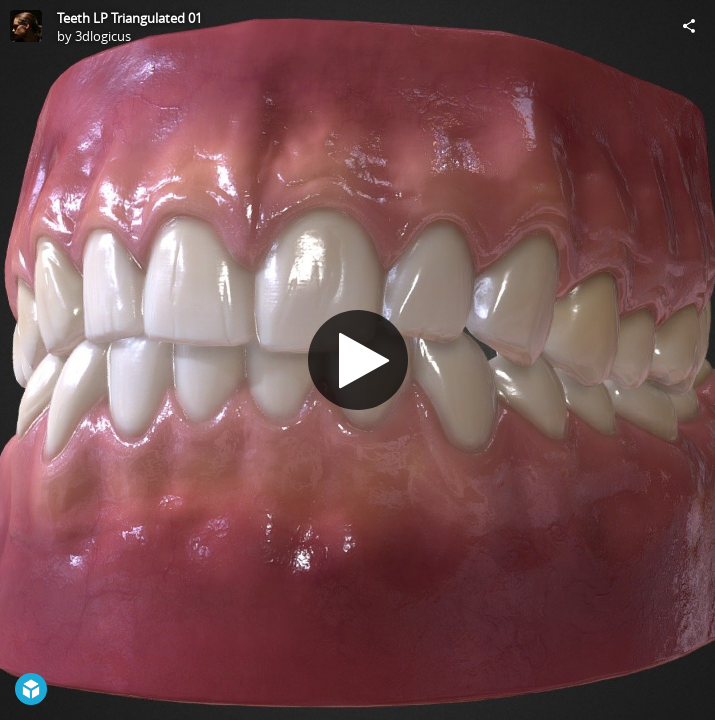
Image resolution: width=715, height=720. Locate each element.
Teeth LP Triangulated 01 (129, 18)
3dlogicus (103, 36)
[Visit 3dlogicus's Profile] (26, 26)
